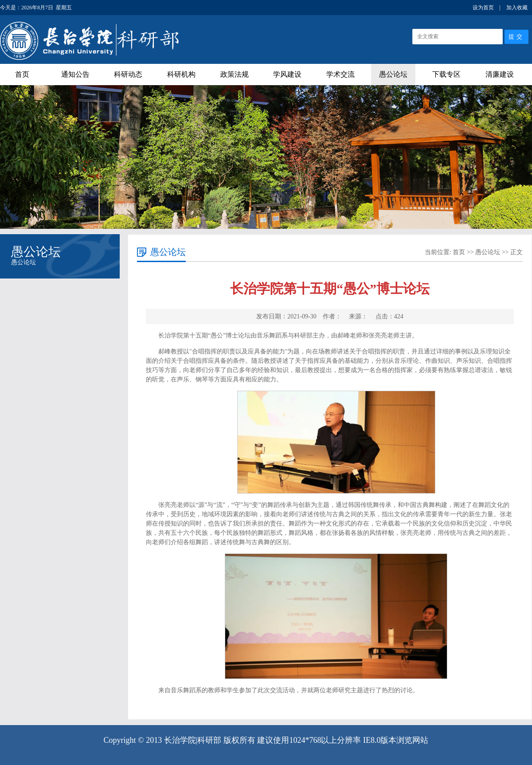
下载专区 (446, 74)
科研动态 (128, 74)
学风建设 (287, 74)
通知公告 (75, 74)
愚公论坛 (393, 74)
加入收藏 (517, 8)
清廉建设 (500, 74)
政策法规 (235, 74)
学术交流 (340, 74)
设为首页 (483, 8)
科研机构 (181, 74)
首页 (22, 74)
